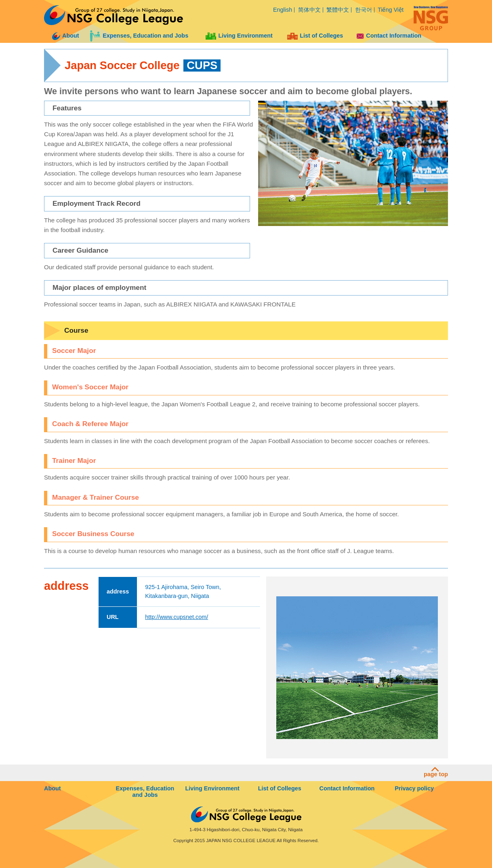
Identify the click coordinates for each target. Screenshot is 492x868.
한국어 (364, 10)
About (66, 36)
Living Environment (239, 36)
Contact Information (389, 36)
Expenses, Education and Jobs (139, 36)
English (283, 10)
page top (436, 772)
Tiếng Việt (391, 10)
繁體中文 (338, 10)
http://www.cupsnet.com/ (177, 617)
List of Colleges (315, 36)
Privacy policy (414, 788)
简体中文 (309, 10)
